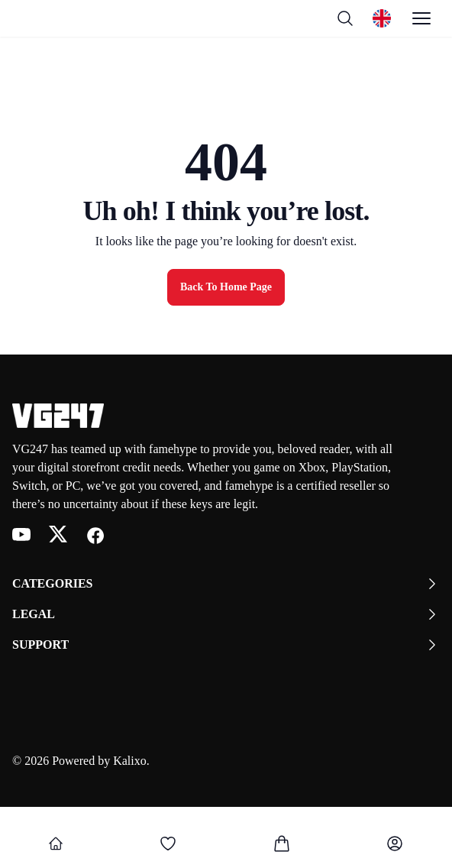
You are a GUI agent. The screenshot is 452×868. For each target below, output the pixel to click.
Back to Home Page (226, 287)
